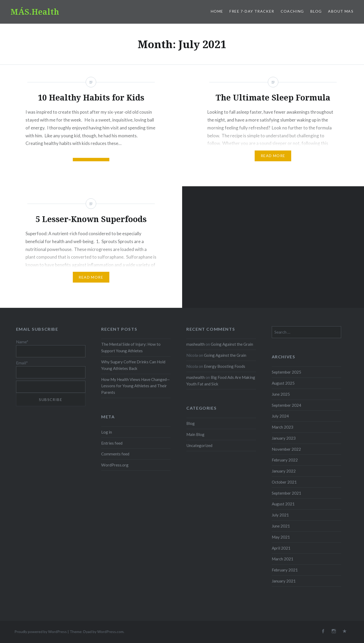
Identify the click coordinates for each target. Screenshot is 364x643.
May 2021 (281, 537)
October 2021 (284, 482)
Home (217, 11)
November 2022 (286, 449)
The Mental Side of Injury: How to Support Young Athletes (131, 347)
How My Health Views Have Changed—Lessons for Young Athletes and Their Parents (135, 386)
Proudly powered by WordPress (41, 632)
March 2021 (283, 559)
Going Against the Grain (232, 344)
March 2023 (283, 427)
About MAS (341, 11)
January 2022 (284, 471)
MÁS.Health (35, 12)
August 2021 (283, 504)
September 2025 (286, 372)
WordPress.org (115, 465)
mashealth (196, 344)
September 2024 (286, 405)
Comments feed (115, 454)
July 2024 (280, 416)
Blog (316, 11)
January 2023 (284, 438)
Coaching (292, 11)
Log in (107, 432)
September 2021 (286, 493)
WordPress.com (110, 632)
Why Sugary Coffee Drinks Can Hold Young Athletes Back (133, 365)
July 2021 (280, 515)
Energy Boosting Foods (225, 366)
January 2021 (284, 581)
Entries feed (112, 443)
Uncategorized (199, 445)
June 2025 (281, 394)
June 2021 (281, 526)
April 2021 (281, 548)
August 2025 (283, 383)
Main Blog (195, 434)
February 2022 (285, 460)
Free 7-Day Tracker (252, 11)
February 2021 (285, 570)
